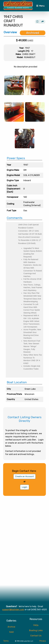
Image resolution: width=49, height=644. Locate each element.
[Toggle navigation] (40, 6)
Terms (6, 641)
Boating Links (36, 630)
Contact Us (36, 636)
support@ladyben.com (13, 610)
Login (25, 487)
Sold (11, 632)
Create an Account (24, 476)
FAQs (36, 625)
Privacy (43, 641)
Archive (11, 627)
